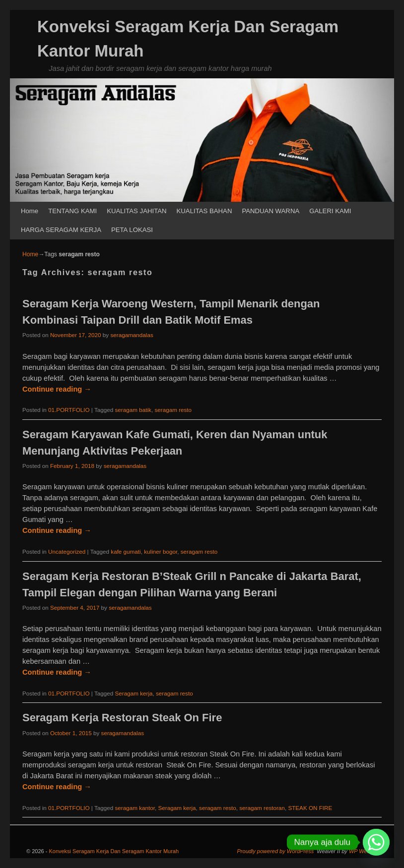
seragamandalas (132, 335)
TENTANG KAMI (72, 211)
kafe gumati (126, 551)
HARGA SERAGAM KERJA (61, 230)
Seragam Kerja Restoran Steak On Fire (122, 718)
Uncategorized (67, 551)
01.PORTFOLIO (69, 410)
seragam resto (173, 410)
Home (30, 211)
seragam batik (133, 410)
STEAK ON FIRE (310, 808)
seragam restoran (262, 808)
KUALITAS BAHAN (204, 211)
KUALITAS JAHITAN (136, 211)
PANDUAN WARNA (270, 211)
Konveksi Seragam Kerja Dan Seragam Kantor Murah (114, 851)
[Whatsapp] (376, 842)
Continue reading (57, 389)
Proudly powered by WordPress (276, 851)
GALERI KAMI (330, 211)
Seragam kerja (134, 693)
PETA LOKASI (132, 230)
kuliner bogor (161, 551)
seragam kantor (135, 808)
